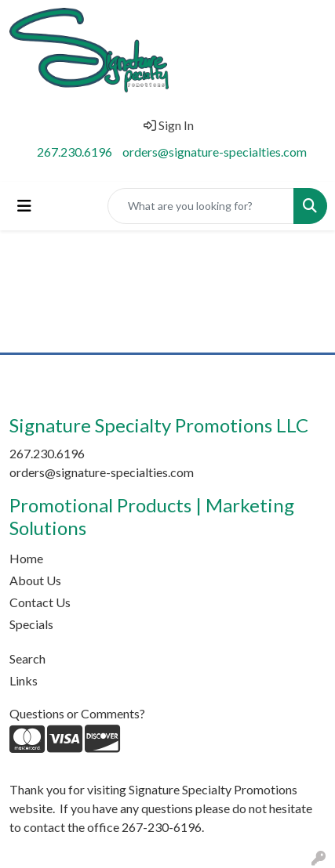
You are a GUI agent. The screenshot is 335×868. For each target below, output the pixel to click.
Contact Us (40, 602)
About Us (35, 580)
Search (27, 658)
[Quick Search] (201, 206)
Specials (31, 624)
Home (26, 558)
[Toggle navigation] (24, 206)
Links (24, 680)
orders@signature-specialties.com (215, 152)
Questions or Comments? (77, 713)
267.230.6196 (75, 152)
